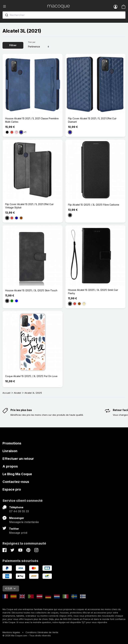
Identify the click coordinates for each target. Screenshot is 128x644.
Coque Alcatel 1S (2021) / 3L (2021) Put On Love (31, 376)
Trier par (32, 42)
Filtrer (13, 45)
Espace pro (12, 489)
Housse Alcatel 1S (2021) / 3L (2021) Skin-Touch (31, 290)
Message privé (18, 533)
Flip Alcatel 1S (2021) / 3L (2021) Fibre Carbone (94, 205)
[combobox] (64, 15)
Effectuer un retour (18, 459)
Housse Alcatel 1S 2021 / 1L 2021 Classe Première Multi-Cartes (32, 120)
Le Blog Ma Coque (17, 474)
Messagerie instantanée (24, 522)
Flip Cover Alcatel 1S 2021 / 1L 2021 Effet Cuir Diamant (92, 120)
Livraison (10, 451)
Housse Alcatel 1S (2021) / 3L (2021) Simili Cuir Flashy (93, 292)
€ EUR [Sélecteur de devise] (10, 588)
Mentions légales (11, 632)
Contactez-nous (16, 482)
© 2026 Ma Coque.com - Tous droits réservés (27, 635)
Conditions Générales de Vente (42, 632)
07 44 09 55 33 (19, 511)
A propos (10, 466)
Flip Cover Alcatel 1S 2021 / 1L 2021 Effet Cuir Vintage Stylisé (29, 206)
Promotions (12, 443)
